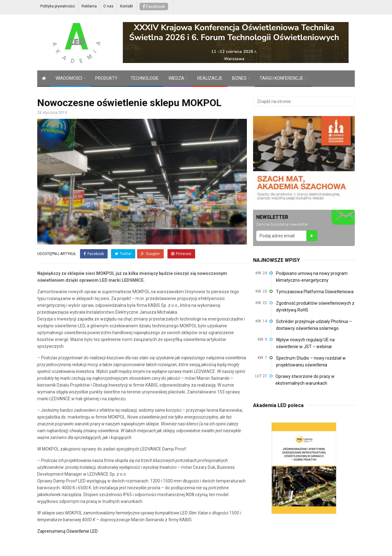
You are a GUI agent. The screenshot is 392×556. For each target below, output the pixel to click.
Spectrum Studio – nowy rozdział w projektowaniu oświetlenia (311, 361)
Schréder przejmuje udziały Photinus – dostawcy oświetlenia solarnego (314, 325)
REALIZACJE (210, 78)
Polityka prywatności (58, 6)
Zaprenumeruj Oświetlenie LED (67, 529)
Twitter (122, 254)
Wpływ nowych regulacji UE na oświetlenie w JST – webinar (305, 343)
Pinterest (180, 254)
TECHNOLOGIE (145, 78)
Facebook (154, 7)
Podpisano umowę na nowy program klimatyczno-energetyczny (312, 277)
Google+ (150, 254)
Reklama (89, 6)
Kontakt (127, 6)
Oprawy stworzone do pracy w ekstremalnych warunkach (305, 380)
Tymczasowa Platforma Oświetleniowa (315, 292)
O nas (108, 6)
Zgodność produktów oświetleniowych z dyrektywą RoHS (315, 307)
